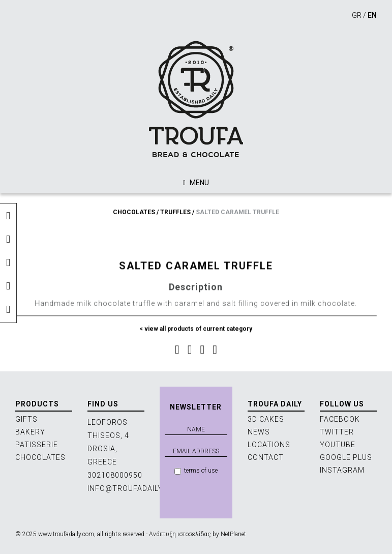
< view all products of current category (196, 332)
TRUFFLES (175, 212)
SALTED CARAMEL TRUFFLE (237, 212)
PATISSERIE (37, 445)
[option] (196, 227)
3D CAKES (266, 419)
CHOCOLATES (134, 212)
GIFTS (26, 419)
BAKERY (30, 432)
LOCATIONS (269, 445)
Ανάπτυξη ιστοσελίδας (180, 534)
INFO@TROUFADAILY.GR (131, 488)
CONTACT (266, 457)
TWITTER (337, 432)
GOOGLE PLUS (346, 457)
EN (372, 15)
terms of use (196, 471)
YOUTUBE (338, 445)
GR (357, 15)
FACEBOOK (340, 419)
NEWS (259, 432)
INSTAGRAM (342, 470)
